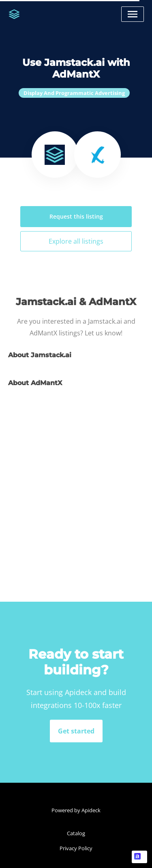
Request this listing (76, 216)
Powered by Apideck (76, 810)
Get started (76, 731)
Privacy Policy (76, 848)
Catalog (76, 833)
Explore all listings (76, 241)
